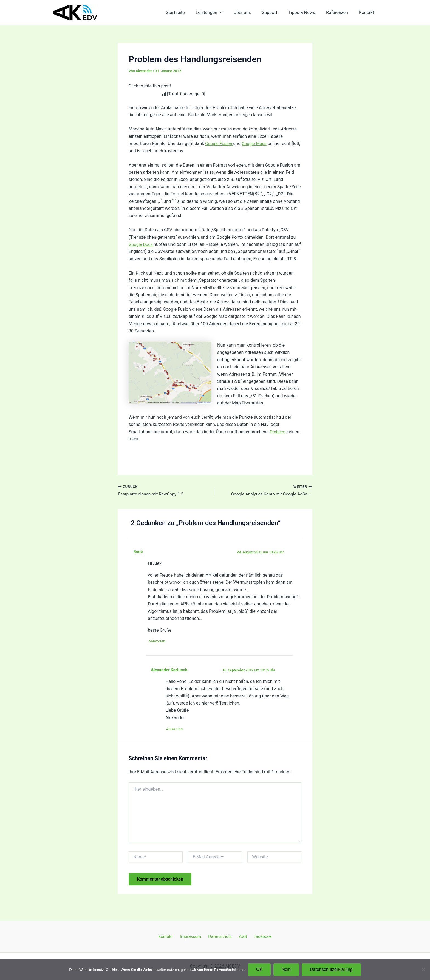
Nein (286, 969)
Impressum (193, 936)
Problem (278, 439)
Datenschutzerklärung (331, 969)
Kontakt (368, 12)
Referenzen (340, 12)
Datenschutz (220, 936)
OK (259, 969)
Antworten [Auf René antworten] (159, 649)
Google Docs (142, 244)
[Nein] (423, 970)
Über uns (252, 12)
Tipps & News (307, 12)
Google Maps (256, 143)
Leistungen (221, 13)
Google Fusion (220, 143)
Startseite (190, 12)
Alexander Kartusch (170, 678)
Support (277, 12)
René (138, 559)
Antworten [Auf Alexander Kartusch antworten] (176, 737)
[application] (232, 13)
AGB (241, 936)
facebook (259, 936)
